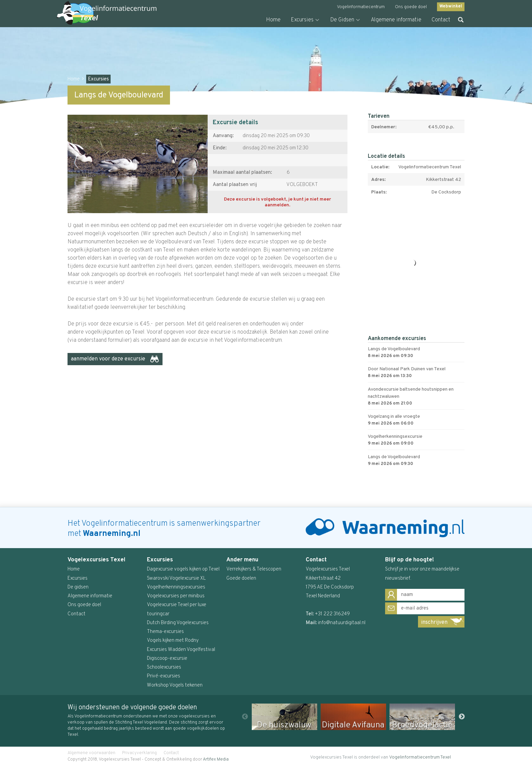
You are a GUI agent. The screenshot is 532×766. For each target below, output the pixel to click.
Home (273, 20)
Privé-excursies (164, 676)
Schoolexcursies (164, 667)
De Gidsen (342, 20)
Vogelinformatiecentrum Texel (420, 757)
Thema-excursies (165, 632)
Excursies (302, 20)
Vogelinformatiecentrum (361, 7)
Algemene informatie (396, 20)
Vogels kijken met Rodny (173, 641)
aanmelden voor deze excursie (108, 359)
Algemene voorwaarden (91, 753)
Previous (245, 717)
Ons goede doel (411, 7)
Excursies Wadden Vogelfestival (181, 650)
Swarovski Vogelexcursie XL (176, 578)
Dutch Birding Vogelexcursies (178, 623)
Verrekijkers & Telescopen (254, 569)
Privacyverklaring (139, 753)
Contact (441, 20)
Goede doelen (241, 578)
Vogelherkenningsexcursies (176, 587)
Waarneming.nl (112, 534)
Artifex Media (216, 760)
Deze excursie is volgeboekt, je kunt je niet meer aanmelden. (278, 202)
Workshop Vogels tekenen (175, 685)
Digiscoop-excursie (167, 659)
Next (462, 717)
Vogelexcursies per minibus (176, 596)
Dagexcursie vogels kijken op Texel (183, 569)
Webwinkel (451, 6)
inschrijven (434, 622)
